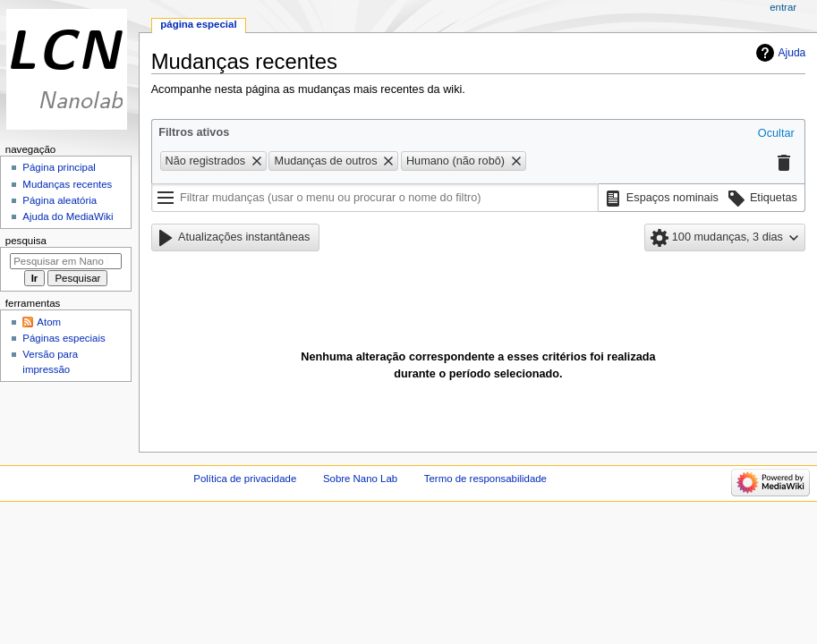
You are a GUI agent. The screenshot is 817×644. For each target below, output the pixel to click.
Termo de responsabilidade (485, 479)
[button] (776, 134)
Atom (49, 322)
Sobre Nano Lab (360, 479)
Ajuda (792, 53)
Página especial (198, 24)
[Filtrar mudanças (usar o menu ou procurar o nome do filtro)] (375, 198)
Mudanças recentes (67, 184)
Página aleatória (60, 200)
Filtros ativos (194, 132)
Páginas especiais (64, 338)
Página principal (59, 167)
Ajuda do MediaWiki (68, 216)
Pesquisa (26, 241)
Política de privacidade (245, 479)
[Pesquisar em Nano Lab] (66, 261)
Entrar (783, 7)
